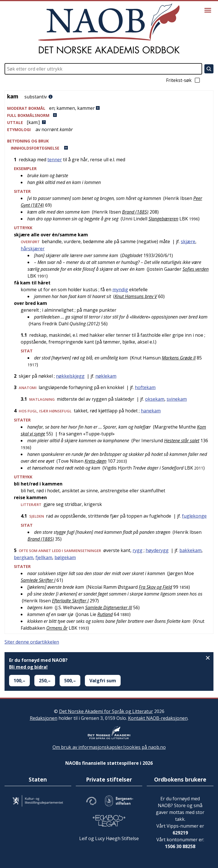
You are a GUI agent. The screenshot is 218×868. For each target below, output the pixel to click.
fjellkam (44, 557)
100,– (19, 681)
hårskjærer (33, 249)
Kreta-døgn (96, 461)
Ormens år (57, 628)
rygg (138, 550)
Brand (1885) (135, 212)
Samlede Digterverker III (109, 607)
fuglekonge (194, 516)
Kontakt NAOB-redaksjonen (158, 718)
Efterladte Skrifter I (70, 601)
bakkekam (190, 550)
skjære (188, 241)
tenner (55, 160)
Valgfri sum (103, 681)
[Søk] (209, 69)
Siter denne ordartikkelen (32, 642)
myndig (120, 290)
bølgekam (65, 557)
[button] (109, 108)
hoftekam (145, 387)
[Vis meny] (208, 10)
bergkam (24, 557)
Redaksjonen (44, 718)
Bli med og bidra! (28, 667)
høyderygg (157, 550)
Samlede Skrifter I (38, 580)
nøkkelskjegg (70, 376)
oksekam (155, 399)
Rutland (105, 614)
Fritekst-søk (183, 80)
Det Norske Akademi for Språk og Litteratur (106, 711)
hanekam (151, 411)
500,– (70, 681)
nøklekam (106, 376)
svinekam (177, 399)
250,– (45, 681)
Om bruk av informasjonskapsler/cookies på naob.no (109, 747)
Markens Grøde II (179, 358)
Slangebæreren (163, 219)
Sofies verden (196, 269)
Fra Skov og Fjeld (155, 587)
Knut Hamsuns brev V (136, 296)
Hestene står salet (182, 441)
